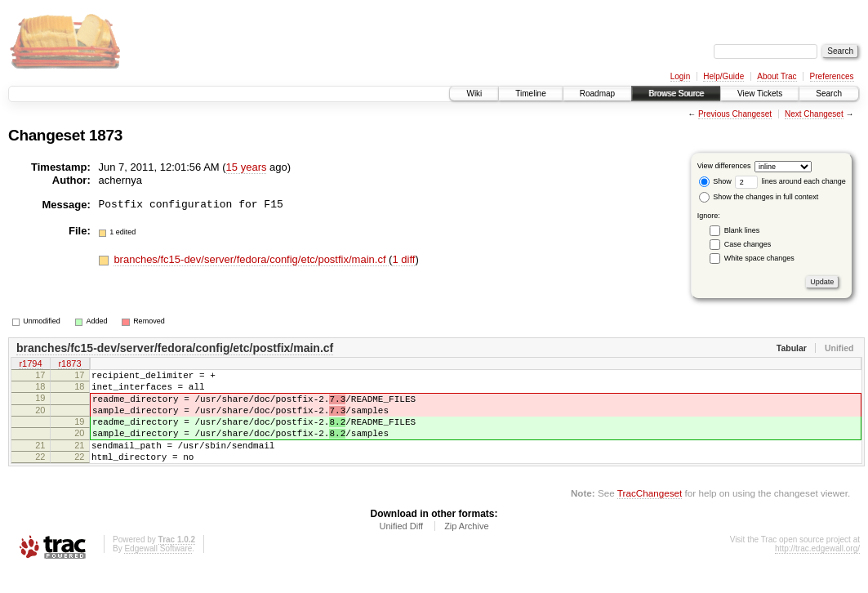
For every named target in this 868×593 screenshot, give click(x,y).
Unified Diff (401, 548)
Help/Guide (723, 76)
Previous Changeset (735, 114)
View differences (724, 166)
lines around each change (790, 181)
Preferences (832, 76)
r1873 (69, 365)
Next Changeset (814, 114)
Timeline (530, 94)
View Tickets (760, 94)
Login (680, 76)
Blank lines (742, 230)
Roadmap (597, 94)
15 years (247, 167)
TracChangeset (650, 515)
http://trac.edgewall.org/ (817, 571)
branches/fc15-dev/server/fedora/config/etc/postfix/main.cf (251, 259)
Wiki (474, 94)
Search (829, 94)
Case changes (748, 244)
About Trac (777, 76)
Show (715, 181)
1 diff (403, 259)
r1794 (30, 365)
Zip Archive (466, 548)
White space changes (759, 258)
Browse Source (676, 94)
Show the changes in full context (759, 197)
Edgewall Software (158, 571)
